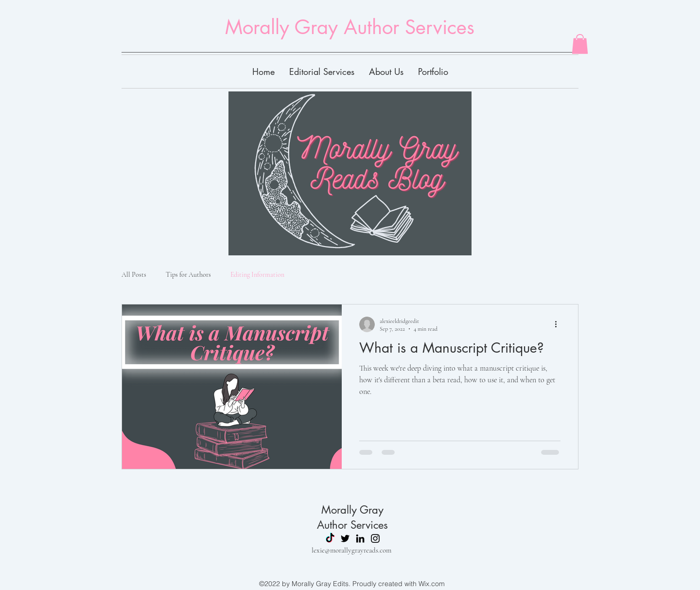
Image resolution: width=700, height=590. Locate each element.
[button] (580, 44)
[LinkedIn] (360, 538)
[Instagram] (375, 538)
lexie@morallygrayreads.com (351, 550)
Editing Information (257, 275)
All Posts (134, 275)
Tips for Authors (188, 275)
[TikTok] (330, 538)
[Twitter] (345, 538)
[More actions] (559, 324)
